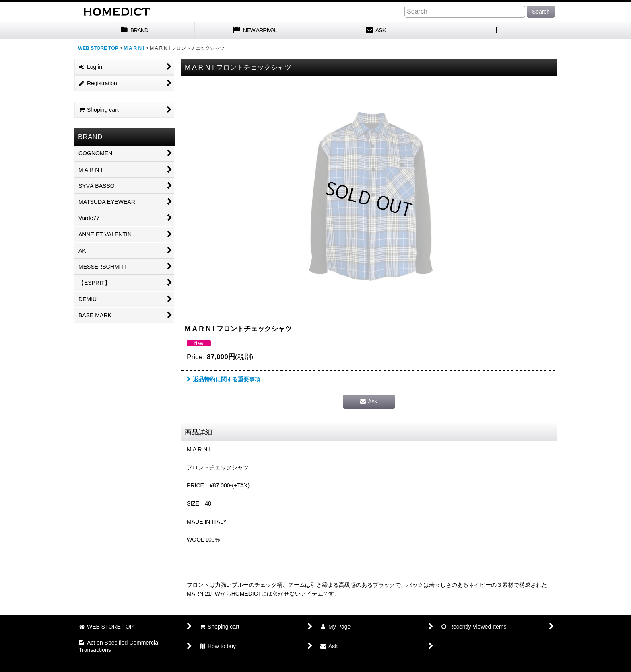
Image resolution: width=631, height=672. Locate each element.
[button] (497, 30)
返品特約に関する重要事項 (224, 379)
